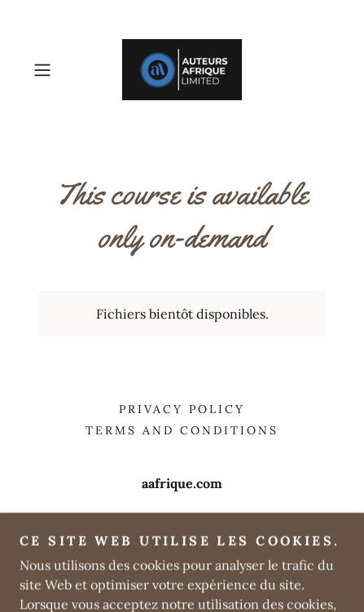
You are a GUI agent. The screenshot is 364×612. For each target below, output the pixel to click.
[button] (49, 70)
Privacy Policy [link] (182, 409)
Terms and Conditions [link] (182, 430)
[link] (182, 70)
